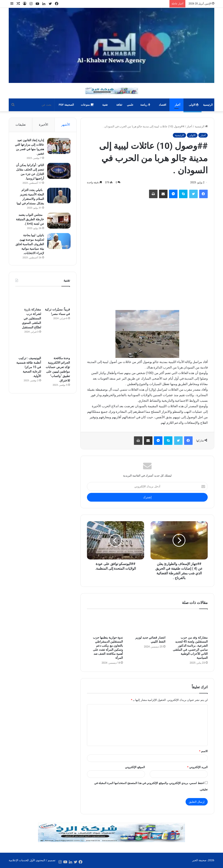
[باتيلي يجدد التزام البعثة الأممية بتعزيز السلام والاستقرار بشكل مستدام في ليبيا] (58, 196)
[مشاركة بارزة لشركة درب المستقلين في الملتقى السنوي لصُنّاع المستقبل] (28, 308)
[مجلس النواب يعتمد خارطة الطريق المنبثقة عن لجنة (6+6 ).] (58, 221)
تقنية (105, 105)
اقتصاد (163, 105)
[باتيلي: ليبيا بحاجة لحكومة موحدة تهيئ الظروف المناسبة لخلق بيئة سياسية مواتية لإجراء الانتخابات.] (58, 246)
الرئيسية (208, 105)
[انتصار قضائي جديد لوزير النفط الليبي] (147, 623)
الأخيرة (43, 125)
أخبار (178, 105)
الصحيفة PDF (66, 105)
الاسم (203, 751)
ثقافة (119, 105)
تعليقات (21, 125)
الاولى (194, 105)
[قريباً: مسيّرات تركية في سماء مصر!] (57, 308)
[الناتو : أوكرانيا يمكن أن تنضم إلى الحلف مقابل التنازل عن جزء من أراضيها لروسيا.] (58, 171)
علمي (130, 105)
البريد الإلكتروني (197, 767)
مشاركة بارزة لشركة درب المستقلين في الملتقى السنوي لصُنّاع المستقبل (31, 328)
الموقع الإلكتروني (135, 767)
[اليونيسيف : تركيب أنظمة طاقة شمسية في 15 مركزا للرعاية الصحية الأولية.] (28, 357)
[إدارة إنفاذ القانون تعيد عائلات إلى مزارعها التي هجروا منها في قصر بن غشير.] (58, 146)
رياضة (145, 105)
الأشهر (66, 125)
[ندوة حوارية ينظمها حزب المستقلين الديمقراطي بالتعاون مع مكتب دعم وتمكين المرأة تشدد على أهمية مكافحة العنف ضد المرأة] (105, 623)
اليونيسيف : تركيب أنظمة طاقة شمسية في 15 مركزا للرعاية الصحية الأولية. (29, 377)
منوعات (87, 105)
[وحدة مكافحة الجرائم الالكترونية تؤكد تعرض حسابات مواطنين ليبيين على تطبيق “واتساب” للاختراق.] (57, 357)
